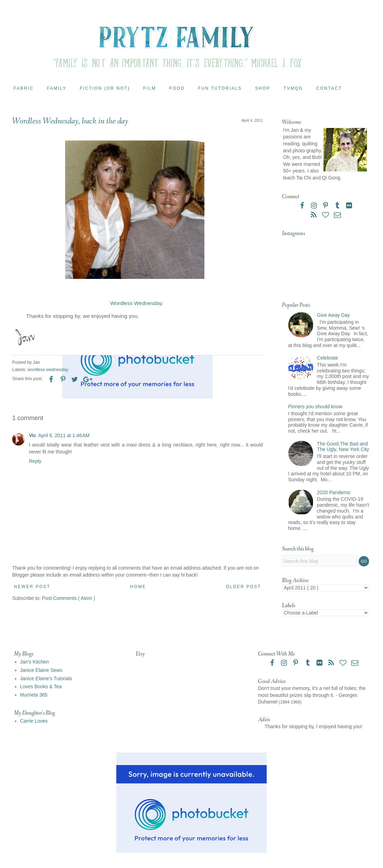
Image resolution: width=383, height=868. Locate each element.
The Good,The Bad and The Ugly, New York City (343, 447)
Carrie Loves (34, 721)
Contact (329, 88)
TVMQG (293, 88)
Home (138, 587)
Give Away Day (333, 315)
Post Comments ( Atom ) (69, 598)
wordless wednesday (48, 370)
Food (177, 88)
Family (57, 88)
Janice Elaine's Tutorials (46, 678)
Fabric (24, 88)
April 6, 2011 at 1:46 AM (64, 435)
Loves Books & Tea (41, 686)
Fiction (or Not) (105, 88)
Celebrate (327, 358)
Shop (263, 88)
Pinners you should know (315, 407)
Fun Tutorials (220, 88)
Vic (33, 435)
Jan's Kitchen (35, 662)
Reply (35, 461)
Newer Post (32, 587)
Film (150, 88)
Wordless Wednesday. (137, 303)
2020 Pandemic (334, 492)
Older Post (244, 587)
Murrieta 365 (34, 695)
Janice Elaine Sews (41, 670)
